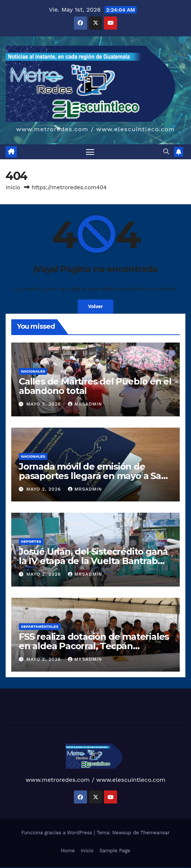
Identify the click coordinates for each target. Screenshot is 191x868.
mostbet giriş (153, 868)
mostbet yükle (178, 868)
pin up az (107, 868)
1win (58, 868)
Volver (96, 306)
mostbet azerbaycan (173, 868)
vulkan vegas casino (10, 868)
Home (68, 851)
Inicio (13, 187)
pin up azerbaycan (104, 868)
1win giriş (64, 868)
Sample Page (115, 851)
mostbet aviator (164, 868)
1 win (60, 868)
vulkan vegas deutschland (20, 868)
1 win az (69, 868)
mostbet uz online (141, 868)
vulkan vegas (2, 868)
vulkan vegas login (14, 868)
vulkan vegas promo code (33, 868)
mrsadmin (85, 404)
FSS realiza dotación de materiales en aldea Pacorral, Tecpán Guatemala (94, 646)
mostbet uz (112, 868)
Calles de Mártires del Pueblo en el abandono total (95, 386)
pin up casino (83, 868)
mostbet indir (161, 868)
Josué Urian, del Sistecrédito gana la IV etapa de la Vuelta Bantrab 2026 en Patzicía (93, 561)
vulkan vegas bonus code (26, 868)
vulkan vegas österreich (39, 868)
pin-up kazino (99, 868)
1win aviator (67, 868)
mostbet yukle (157, 868)
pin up (78, 868)
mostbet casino (132, 868)
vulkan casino (5, 868)
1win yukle (76, 868)
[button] (166, 152)
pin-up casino (95, 868)
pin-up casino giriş (92, 868)
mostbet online (128, 868)
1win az (62, 868)
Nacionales (33, 371)
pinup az (88, 868)
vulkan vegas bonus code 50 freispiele (53, 868)
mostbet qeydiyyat (182, 868)
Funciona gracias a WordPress (58, 833)
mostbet (110, 868)
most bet (145, 868)
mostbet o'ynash (137, 868)
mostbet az (150, 868)
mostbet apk (120, 868)
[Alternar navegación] (90, 152)
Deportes (31, 541)
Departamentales (40, 626)
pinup (80, 868)
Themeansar (155, 833)
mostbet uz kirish (124, 868)
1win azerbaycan (73, 868)
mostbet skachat (116, 868)
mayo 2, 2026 (44, 404)
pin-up (86, 868)
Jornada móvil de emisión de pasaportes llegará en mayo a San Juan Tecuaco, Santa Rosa (93, 476)
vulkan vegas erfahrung (45, 868)
